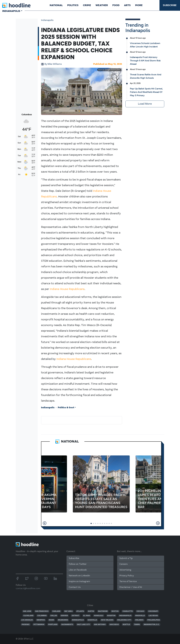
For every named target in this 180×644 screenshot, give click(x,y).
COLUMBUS (42, 616)
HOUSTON (111, 616)
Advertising (125, 570)
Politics (73, 5)
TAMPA (137, 625)
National (56, 5)
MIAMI (51, 620)
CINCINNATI (153, 611)
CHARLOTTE (128, 611)
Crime (87, 5)
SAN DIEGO (114, 625)
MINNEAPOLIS (78, 620)
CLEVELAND (28, 616)
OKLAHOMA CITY (124, 620)
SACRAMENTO (67, 625)
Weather (102, 5)
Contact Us (75, 587)
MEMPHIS (41, 620)
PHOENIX (26, 625)
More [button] (139, 5)
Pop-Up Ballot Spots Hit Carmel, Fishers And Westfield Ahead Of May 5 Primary (146, 92)
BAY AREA (68, 611)
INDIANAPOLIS (125, 616)
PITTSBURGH (39, 625)
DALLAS (54, 616)
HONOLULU (99, 616)
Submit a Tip (126, 558)
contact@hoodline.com (28, 589)
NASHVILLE (92, 620)
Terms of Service (128, 582)
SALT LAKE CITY (84, 625)
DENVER (64, 616)
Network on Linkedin (79, 576)
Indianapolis (47, 20)
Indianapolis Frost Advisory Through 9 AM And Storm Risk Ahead (145, 61)
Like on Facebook (78, 570)
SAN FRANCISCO (42, 611)
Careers (123, 564)
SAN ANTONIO (100, 625)
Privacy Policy (127, 576)
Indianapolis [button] (11, 11)
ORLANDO (139, 620)
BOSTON (115, 611)
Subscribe (170, 5)
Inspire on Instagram (79, 582)
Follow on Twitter (78, 564)
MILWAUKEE (63, 620)
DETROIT (76, 616)
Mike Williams (53, 64)
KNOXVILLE (140, 616)
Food (116, 5)
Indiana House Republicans (67, 289)
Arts (127, 5)
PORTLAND (53, 625)
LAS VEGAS (153, 616)
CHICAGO (140, 611)
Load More (145, 104)
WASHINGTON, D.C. (152, 625)
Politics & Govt (66, 408)
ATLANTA (80, 611)
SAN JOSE (27, 611)
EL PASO (87, 616)
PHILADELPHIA (154, 620)
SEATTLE (126, 625)
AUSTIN (91, 611)
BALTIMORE (103, 611)
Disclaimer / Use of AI (131, 587)
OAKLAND (56, 611)
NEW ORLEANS (107, 620)
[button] (45, 523)
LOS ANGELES (27, 620)
